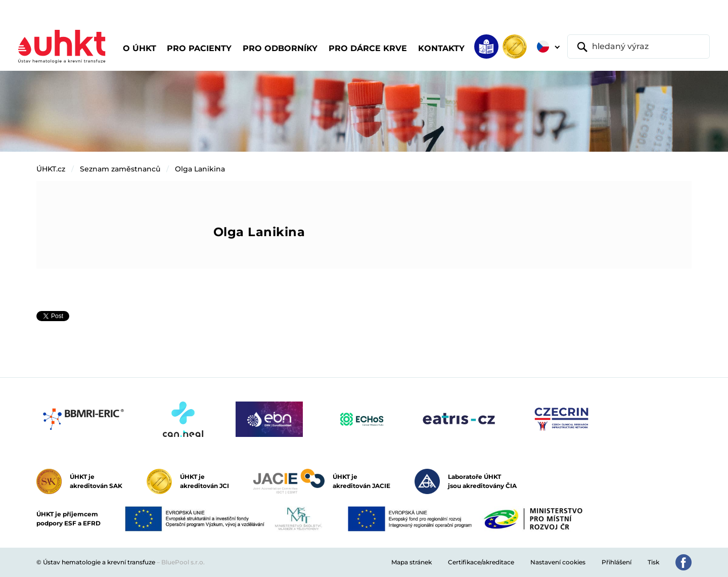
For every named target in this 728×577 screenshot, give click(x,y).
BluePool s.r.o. (183, 562)
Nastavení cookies (558, 562)
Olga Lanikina (200, 169)
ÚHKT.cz (51, 169)
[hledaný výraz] (639, 47)
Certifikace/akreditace (481, 562)
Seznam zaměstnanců (120, 169)
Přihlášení (617, 562)
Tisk (653, 562)
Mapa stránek (412, 562)
